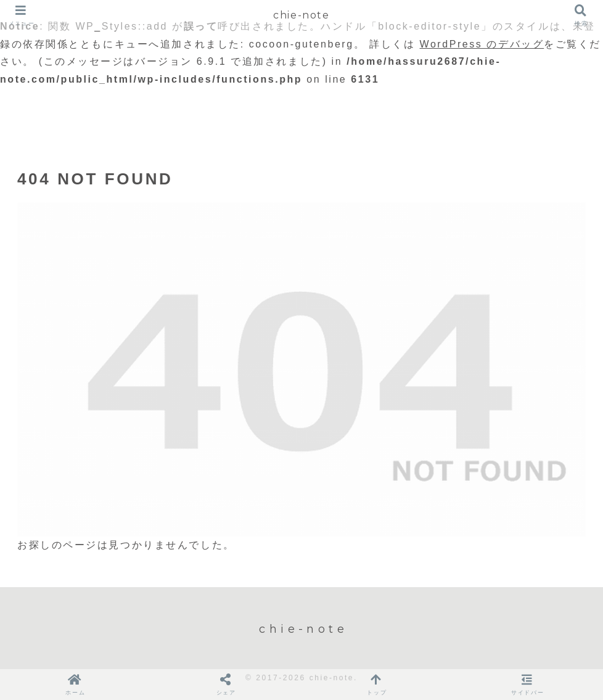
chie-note (301, 15)
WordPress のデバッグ (482, 44)
